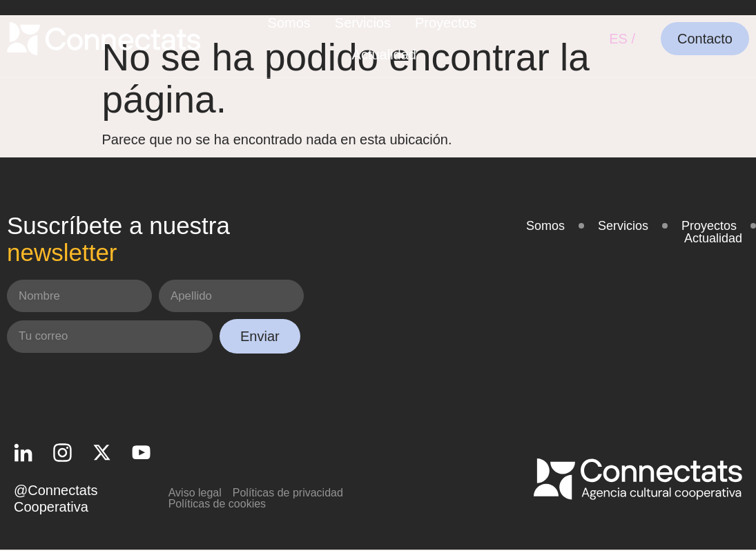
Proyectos (446, 23)
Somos (289, 23)
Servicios (363, 23)
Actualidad (384, 55)
